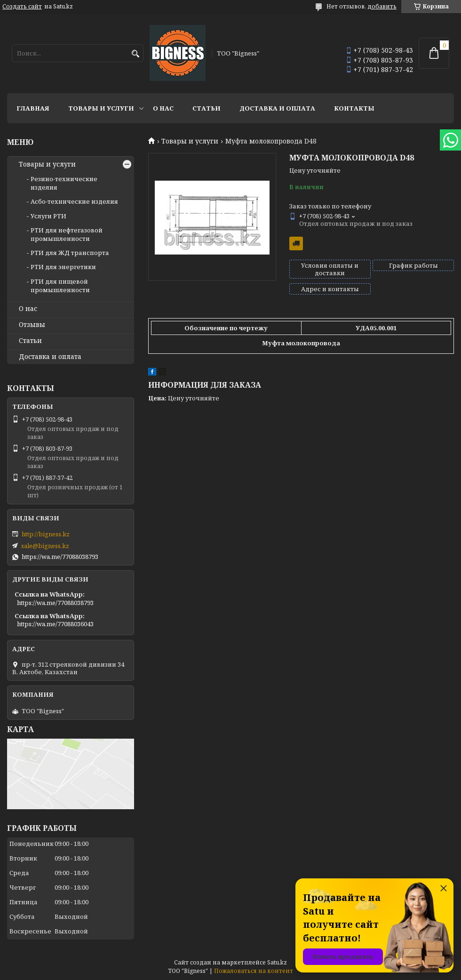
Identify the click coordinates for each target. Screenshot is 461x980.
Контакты (354, 108)
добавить (382, 6)
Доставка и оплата (277, 108)
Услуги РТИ (48, 216)
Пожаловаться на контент (254, 971)
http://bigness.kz (46, 534)
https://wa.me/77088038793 (60, 557)
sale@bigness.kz (45, 546)
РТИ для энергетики (63, 267)
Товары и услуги (101, 108)
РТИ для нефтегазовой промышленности (67, 234)
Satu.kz (277, 962)
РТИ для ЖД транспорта (70, 253)
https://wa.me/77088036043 (55, 624)
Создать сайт (22, 7)
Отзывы (32, 325)
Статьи (207, 108)
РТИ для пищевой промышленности (60, 286)
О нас (163, 108)
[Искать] (135, 54)
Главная (33, 108)
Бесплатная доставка (296, 243)
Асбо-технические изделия (74, 201)
